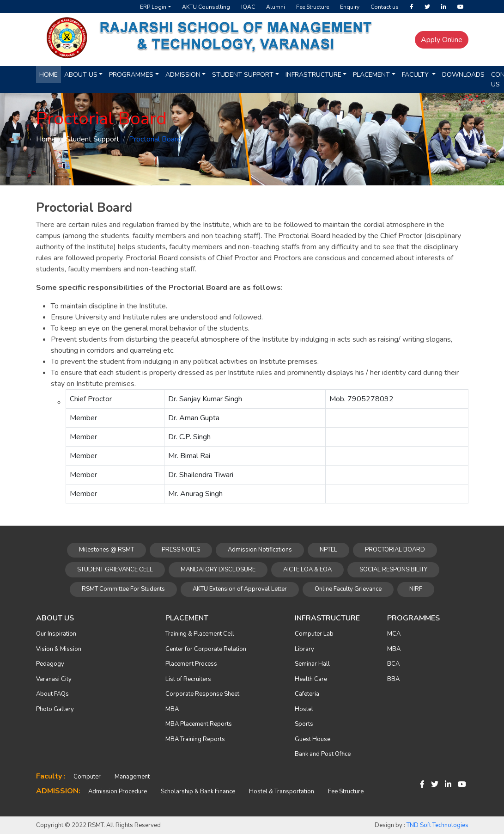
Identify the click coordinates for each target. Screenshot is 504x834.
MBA (172, 709)
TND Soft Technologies (437, 825)
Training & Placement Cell (200, 634)
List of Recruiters (188, 679)
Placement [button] (371, 75)
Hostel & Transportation (282, 791)
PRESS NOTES (181, 550)
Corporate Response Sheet (202, 694)
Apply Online (442, 40)
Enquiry (350, 7)
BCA (393, 664)
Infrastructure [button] (313, 75)
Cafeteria (307, 694)
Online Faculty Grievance (348, 589)
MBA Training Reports (195, 739)
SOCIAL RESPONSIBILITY (393, 570)
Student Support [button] (243, 75)
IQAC (248, 7)
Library (304, 649)
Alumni (276, 7)
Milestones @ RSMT (106, 550)
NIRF (416, 589)
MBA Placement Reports (199, 724)
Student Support (92, 139)
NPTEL (328, 550)
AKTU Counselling (206, 7)
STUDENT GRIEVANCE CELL (115, 570)
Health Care (311, 679)
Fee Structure (313, 7)
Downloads (463, 75)
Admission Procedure (118, 791)
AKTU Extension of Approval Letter (240, 589)
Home (49, 75)
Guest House (313, 739)
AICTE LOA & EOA (307, 570)
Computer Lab (314, 634)
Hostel (304, 709)
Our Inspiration (56, 634)
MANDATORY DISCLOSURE (218, 570)
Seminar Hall (312, 664)
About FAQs (52, 694)
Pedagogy (50, 664)
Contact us (385, 7)
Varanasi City (54, 679)
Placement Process (191, 664)
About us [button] (81, 75)
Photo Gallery (55, 709)
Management (132, 777)
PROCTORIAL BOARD (395, 550)
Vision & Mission (59, 649)
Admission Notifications (260, 550)
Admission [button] (183, 75)
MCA (394, 634)
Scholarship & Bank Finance (198, 791)
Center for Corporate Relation (206, 649)
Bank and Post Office (323, 754)
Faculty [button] (416, 75)
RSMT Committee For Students (123, 589)
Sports (304, 724)
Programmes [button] (131, 75)
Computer (87, 777)
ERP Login (153, 7)
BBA (393, 679)
